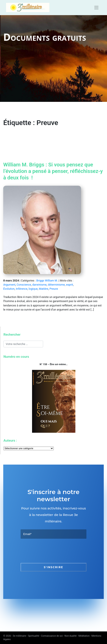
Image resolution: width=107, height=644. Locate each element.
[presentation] (53, 551)
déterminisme (56, 285)
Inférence (22, 289)
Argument (9, 285)
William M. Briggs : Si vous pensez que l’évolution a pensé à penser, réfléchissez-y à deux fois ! (53, 171)
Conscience (24, 285)
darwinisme (39, 285)
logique (33, 289)
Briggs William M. (47, 281)
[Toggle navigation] (96, 8)
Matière (43, 289)
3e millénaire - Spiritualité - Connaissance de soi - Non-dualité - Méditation (51, 636)
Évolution (9, 289)
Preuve (54, 289)
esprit (70, 285)
